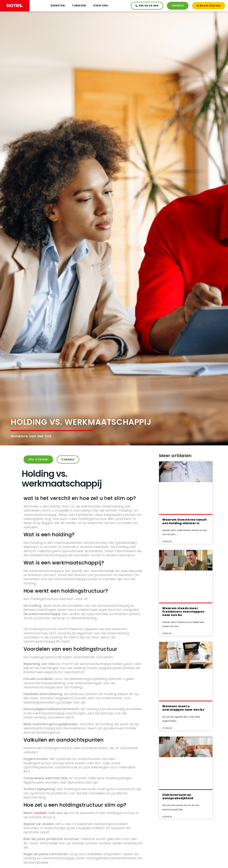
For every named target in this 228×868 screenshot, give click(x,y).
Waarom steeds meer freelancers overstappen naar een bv (183, 612)
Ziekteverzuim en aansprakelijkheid (178, 797)
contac (40, 813)
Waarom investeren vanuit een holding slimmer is (184, 521)
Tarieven (79, 6)
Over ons (101, 6)
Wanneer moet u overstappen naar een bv (183, 708)
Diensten (58, 6)
